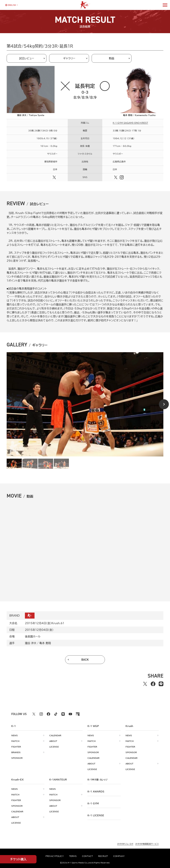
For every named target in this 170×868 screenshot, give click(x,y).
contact (87, 856)
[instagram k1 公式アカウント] (41, 714)
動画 (112, 58)
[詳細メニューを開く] (165, 5)
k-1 (97, 780)
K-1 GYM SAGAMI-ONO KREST (130, 123)
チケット (18, 859)
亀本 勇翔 (45, 643)
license (54, 747)
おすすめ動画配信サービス (147, 844)
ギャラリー (69, 58)
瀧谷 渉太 (31, 643)
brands (16, 752)
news (15, 735)
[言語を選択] (11, 5)
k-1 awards (96, 792)
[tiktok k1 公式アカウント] (56, 714)
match (15, 741)
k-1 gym (93, 804)
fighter (16, 747)
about (53, 741)
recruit (103, 856)
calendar (55, 735)
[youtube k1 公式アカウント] (70, 714)
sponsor (17, 758)
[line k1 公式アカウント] (63, 714)
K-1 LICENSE (96, 815)
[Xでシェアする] (145, 684)
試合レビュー (27, 58)
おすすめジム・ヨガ (125, 844)
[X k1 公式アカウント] (34, 714)
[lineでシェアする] (161, 684)
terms (73, 856)
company (119, 856)
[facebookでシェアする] (153, 684)
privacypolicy (55, 856)
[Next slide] (164, 404)
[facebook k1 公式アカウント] (48, 714)
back (85, 660)
